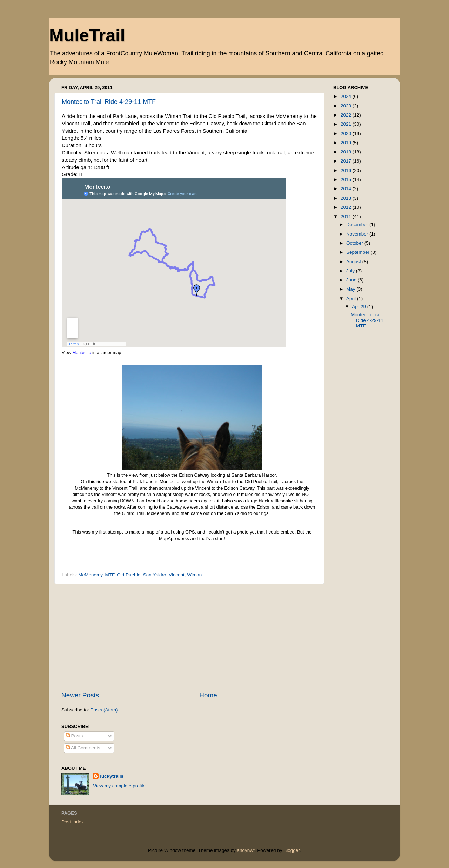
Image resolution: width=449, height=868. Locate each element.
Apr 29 (360, 307)
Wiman (194, 575)
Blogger (291, 850)
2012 (347, 207)
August (354, 262)
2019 (347, 143)
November (358, 234)
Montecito (82, 353)
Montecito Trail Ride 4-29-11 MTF (109, 102)
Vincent (177, 575)
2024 (347, 96)
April (352, 299)
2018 (347, 152)
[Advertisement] (189, 637)
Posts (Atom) (104, 710)
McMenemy (90, 575)
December (358, 224)
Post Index (73, 822)
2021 (347, 124)
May (351, 289)
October (355, 243)
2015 (347, 180)
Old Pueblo (129, 575)
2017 (347, 161)
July (351, 271)
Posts (74, 736)
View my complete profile (119, 786)
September (358, 252)
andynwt (246, 850)
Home (208, 695)
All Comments (83, 748)
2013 (347, 198)
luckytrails (112, 776)
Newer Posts (80, 695)
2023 (347, 106)
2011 (347, 216)
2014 (347, 189)
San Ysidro (155, 575)
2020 (347, 134)
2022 (347, 115)
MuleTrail (87, 35)
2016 (347, 170)
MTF (110, 575)
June (352, 280)
